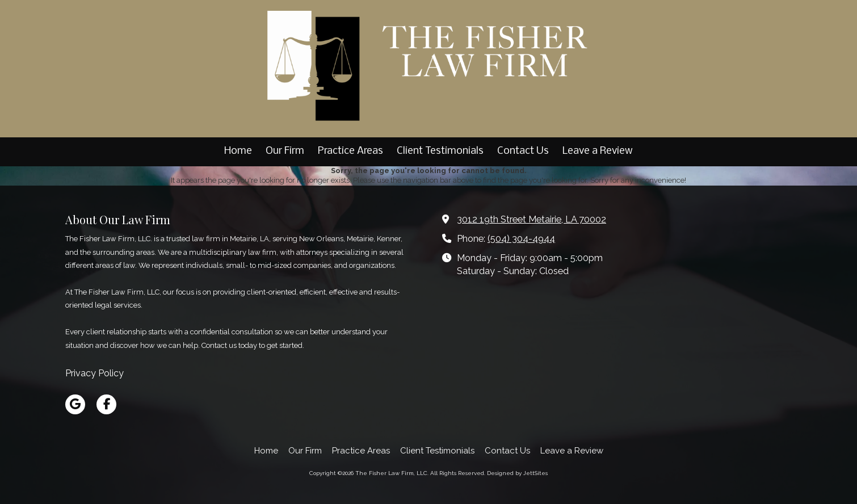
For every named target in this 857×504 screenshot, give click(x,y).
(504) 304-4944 (521, 239)
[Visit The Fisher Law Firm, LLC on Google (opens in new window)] (75, 404)
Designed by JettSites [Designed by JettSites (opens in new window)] (517, 473)
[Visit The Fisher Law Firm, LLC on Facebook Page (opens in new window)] (106, 404)
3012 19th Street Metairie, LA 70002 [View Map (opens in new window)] (532, 219)
